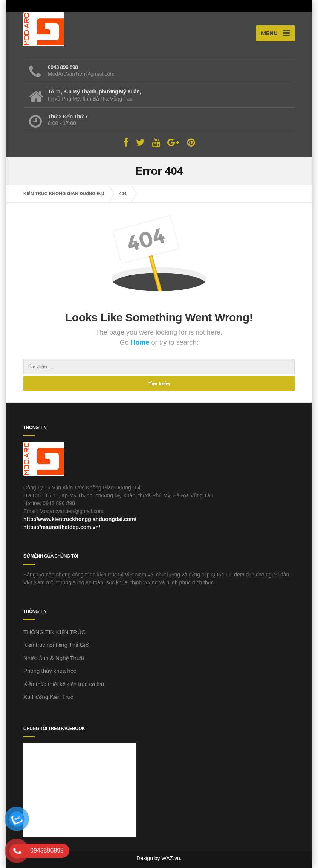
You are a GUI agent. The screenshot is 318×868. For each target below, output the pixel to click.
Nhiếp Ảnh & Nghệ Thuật (54, 658)
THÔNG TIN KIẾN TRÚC (54, 632)
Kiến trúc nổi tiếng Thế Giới (57, 645)
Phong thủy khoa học (50, 671)
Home (141, 342)
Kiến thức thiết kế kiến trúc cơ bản (65, 684)
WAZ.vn (171, 858)
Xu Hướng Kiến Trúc (48, 697)
